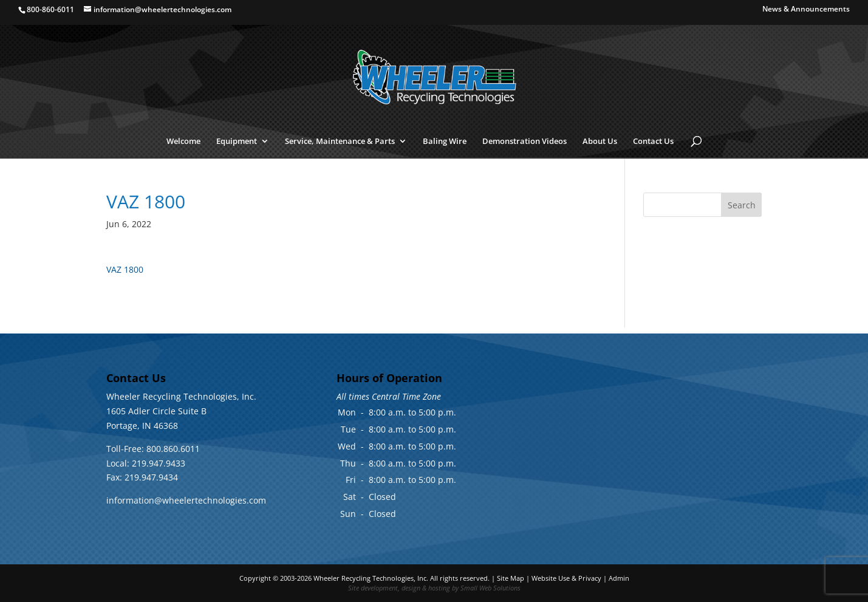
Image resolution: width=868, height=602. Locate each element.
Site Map (511, 578)
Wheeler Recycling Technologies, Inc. (371, 578)
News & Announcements (806, 10)
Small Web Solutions (490, 588)
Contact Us (653, 142)
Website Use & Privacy (566, 578)
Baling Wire (445, 142)
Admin (619, 578)
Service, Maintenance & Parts (340, 142)
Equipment (237, 142)
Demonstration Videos (525, 142)
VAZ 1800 (125, 269)
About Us (600, 142)
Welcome (183, 142)
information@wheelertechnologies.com (186, 500)
